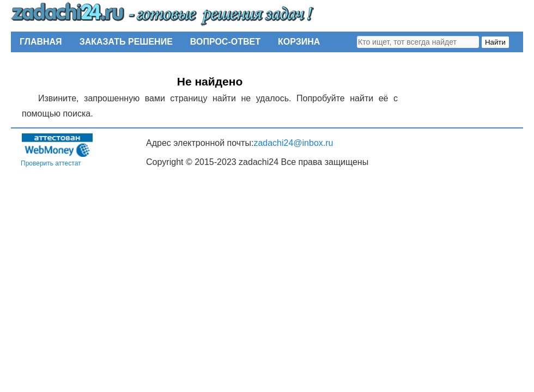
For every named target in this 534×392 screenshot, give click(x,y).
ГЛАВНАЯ (41, 42)
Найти (495, 42)
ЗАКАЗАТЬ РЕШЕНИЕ (126, 42)
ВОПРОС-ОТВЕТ (225, 42)
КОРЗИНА (299, 42)
